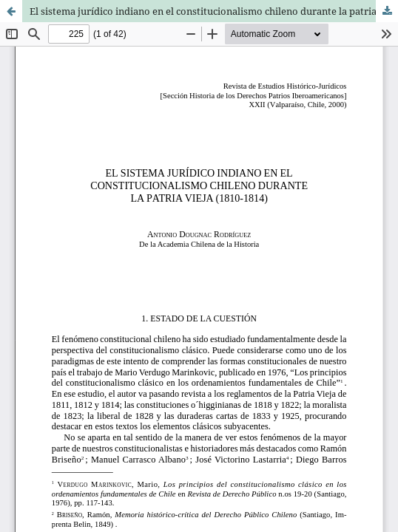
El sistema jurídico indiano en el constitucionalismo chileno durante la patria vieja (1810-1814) (214, 11)
